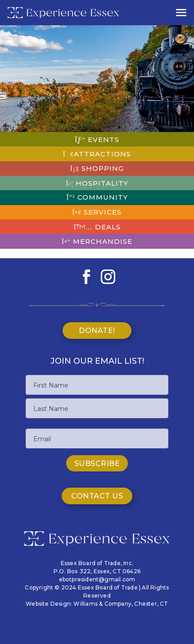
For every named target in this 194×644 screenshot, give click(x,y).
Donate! (97, 331)
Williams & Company (102, 604)
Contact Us (97, 496)
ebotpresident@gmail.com (97, 579)
